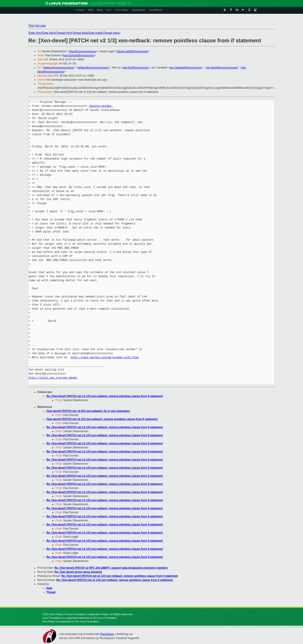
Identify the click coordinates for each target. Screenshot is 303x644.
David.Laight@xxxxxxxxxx (132, 51)
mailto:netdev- (102, 106)
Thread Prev (63, 33)
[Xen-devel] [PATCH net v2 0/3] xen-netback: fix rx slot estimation (88, 411)
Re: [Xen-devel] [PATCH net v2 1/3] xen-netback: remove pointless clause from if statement (105, 396)
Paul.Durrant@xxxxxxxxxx (78, 55)
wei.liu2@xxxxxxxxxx (136, 68)
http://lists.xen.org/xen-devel (53, 378)
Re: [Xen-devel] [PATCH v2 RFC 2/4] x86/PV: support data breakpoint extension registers (111, 568)
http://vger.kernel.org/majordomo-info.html (105, 357)
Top (31, 26)
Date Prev (35, 33)
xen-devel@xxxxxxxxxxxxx (222, 68)
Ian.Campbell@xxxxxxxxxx (186, 68)
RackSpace (107, 634)
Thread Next (80, 33)
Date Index (95, 33)
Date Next (49, 33)
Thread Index (111, 33)
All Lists (40, 26)
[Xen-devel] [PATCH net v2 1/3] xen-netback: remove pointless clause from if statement (102, 419)
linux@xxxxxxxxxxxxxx (83, 51)
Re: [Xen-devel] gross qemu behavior (78, 572)
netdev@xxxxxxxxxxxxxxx (59, 68)
